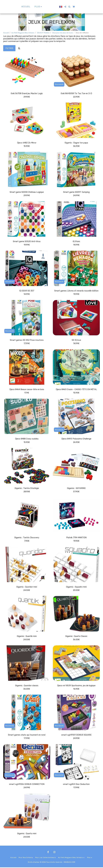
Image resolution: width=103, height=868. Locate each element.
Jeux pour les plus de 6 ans (62, 33)
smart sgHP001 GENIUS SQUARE (76, 735)
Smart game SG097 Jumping (76, 192)
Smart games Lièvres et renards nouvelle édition (76, 291)
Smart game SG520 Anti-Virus (27, 242)
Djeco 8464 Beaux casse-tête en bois (27, 390)
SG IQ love (76, 340)
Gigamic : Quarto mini (27, 834)
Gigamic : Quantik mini (27, 637)
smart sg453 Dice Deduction (76, 785)
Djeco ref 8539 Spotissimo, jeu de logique (76, 686)
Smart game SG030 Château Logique (27, 192)
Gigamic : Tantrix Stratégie (27, 488)
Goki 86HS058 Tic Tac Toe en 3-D (76, 93)
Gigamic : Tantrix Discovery (27, 538)
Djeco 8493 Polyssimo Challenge (76, 439)
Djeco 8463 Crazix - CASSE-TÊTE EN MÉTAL (76, 390)
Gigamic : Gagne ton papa (76, 143)
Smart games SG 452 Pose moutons (27, 340)
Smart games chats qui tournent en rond (27, 735)
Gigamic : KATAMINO (76, 488)
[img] (27, 71)
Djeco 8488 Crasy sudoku (27, 439)
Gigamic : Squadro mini (76, 587)
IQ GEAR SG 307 (27, 291)
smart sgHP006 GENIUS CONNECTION (27, 785)
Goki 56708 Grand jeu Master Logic (27, 93)
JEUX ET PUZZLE (43, 33)
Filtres (9, 48)
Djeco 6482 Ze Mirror (27, 143)
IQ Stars (76, 242)
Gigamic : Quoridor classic (27, 686)
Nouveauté (59, 84)
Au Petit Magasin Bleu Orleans (23, 33)
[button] (72, 7)
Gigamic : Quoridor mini (27, 587)
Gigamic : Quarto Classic (76, 637)
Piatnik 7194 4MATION (76, 538)
